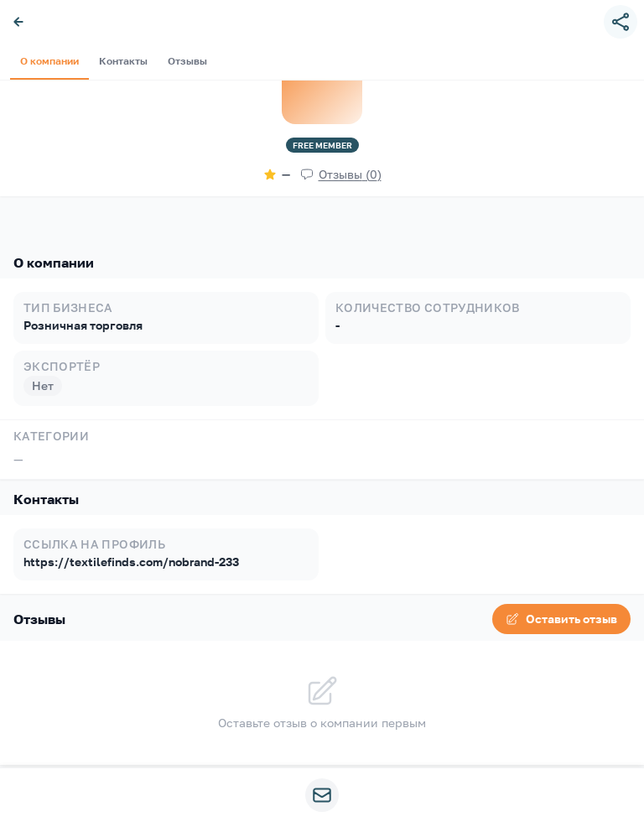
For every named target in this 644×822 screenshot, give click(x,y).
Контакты (113, 213)
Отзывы (177, 213)
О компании (39, 213)
